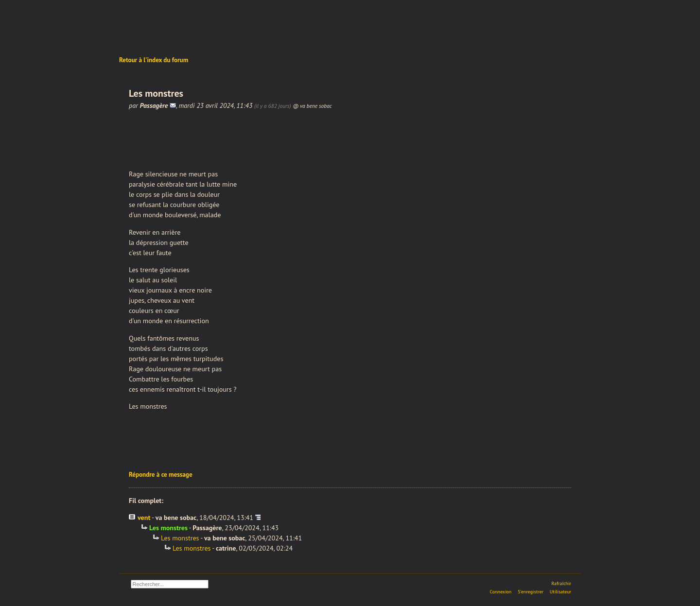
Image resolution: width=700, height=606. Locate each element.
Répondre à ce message (161, 475)
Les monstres (180, 538)
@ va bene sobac (312, 106)
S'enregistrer (531, 592)
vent (144, 518)
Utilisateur (560, 592)
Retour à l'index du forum (154, 60)
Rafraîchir (561, 583)
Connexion (500, 592)
